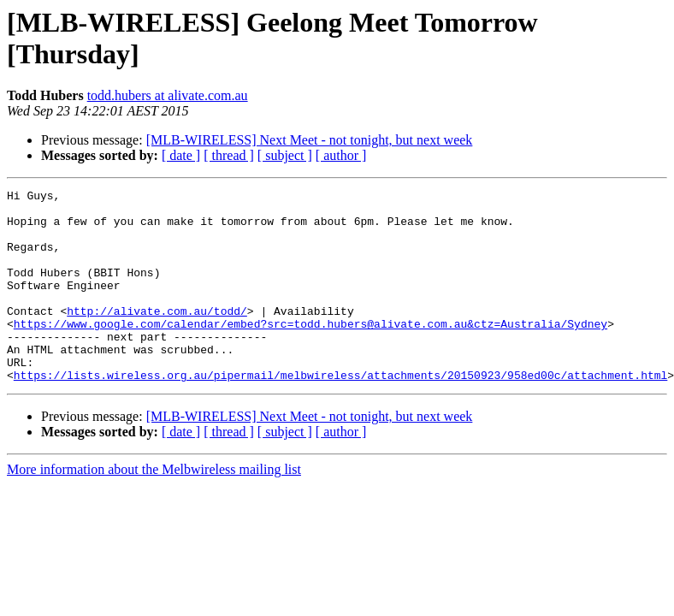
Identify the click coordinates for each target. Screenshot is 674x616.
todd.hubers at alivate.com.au (168, 95)
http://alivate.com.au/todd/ (157, 336)
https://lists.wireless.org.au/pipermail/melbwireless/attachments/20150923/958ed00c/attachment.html (340, 413)
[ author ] (341, 155)
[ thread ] (229, 155)
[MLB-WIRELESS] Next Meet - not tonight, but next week (310, 140)
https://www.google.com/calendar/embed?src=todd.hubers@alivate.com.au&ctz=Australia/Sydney (310, 352)
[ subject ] (285, 155)
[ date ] (181, 155)
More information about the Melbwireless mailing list (154, 508)
